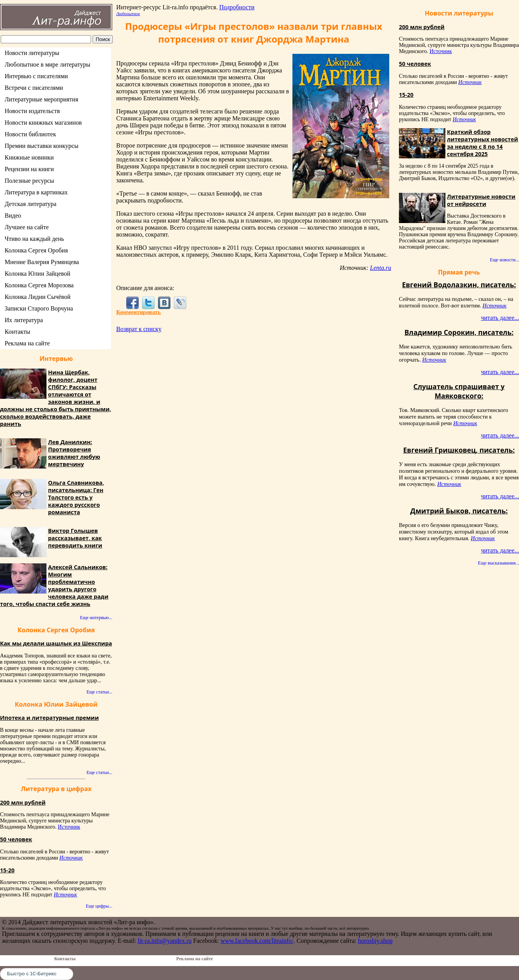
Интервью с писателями (36, 76)
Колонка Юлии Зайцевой (38, 274)
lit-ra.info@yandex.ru (165, 941)
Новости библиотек (30, 134)
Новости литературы (32, 53)
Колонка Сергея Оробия (36, 250)
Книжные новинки (29, 157)
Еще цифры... (99, 906)
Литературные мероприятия (41, 99)
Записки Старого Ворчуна (39, 308)
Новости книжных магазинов (43, 123)
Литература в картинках (36, 192)
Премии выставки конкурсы (41, 146)
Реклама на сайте (27, 343)
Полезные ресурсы (29, 181)
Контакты (17, 332)
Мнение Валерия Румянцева (42, 262)
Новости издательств (32, 111)
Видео (13, 215)
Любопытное (128, 14)
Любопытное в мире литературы (47, 64)
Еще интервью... (96, 618)
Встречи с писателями (34, 88)
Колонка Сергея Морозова (39, 285)
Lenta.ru (381, 268)
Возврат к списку (139, 329)
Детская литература (31, 204)
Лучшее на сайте (27, 227)
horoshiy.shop (375, 941)
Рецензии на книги (29, 169)
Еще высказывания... (498, 563)
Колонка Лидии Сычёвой (38, 297)
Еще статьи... (99, 692)
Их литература (24, 320)
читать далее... (500, 318)
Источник (69, 827)
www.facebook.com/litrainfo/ (257, 941)
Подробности (237, 7)
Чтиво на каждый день (34, 239)
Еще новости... (504, 260)
